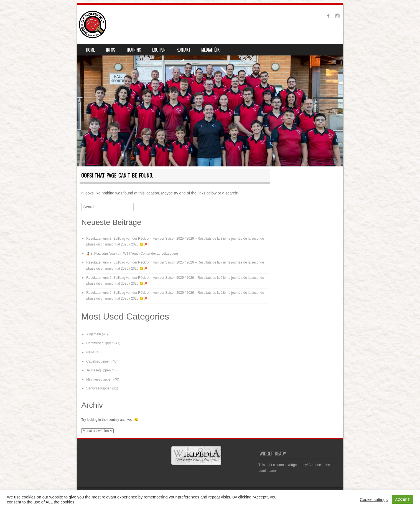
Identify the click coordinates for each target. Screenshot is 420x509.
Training (134, 50)
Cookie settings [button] (374, 500)
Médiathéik (210, 50)
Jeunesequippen (98, 370)
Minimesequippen (99, 379)
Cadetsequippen (98, 361)
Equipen (159, 50)
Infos (111, 50)
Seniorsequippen (99, 388)
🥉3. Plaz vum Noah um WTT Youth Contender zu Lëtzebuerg (132, 254)
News (90, 352)
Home (90, 50)
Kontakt (183, 50)
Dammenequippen (100, 343)
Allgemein (94, 334)
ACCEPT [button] (402, 499)
